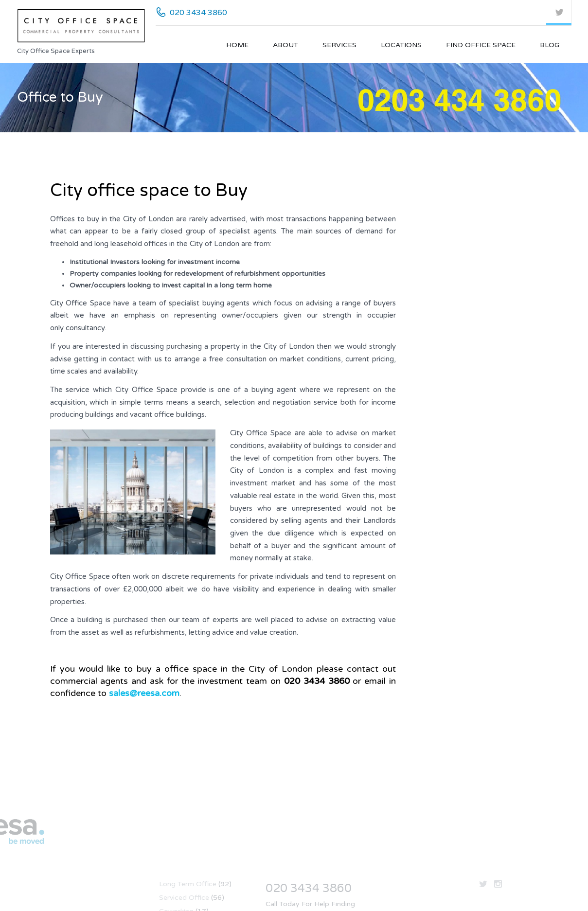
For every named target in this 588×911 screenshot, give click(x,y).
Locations (401, 45)
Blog (550, 45)
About (285, 45)
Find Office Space (481, 45)
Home (237, 45)
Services (339, 45)
